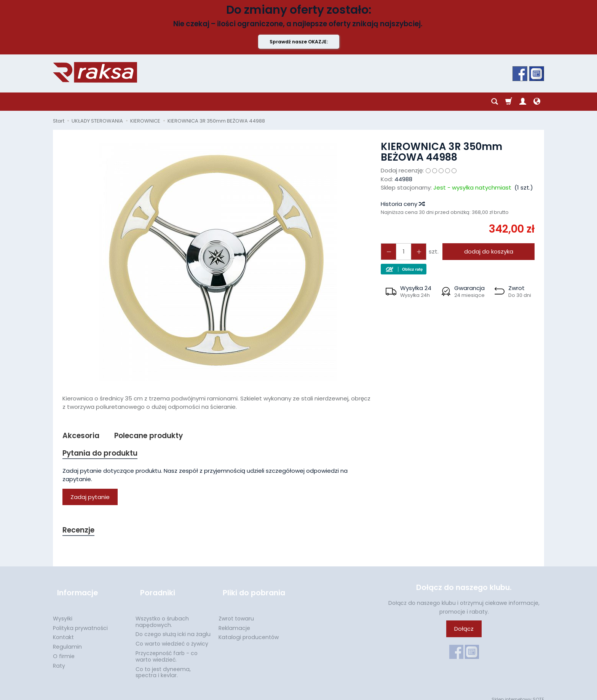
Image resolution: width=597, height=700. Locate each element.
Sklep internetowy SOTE (518, 692)
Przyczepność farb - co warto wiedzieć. (167, 649)
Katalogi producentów (249, 630)
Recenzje (80, 533)
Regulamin (67, 639)
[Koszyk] (509, 102)
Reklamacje (234, 620)
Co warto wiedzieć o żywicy (172, 636)
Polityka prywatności (80, 620)
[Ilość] (401, 251)
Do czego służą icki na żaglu (173, 627)
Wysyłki (63, 611)
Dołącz (464, 632)
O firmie (64, 649)
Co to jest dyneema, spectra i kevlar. (163, 665)
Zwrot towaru (236, 611)
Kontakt (63, 630)
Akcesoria (82, 436)
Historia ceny (402, 204)
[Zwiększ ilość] (387, 251)
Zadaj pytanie (90, 499)
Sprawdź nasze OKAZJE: (299, 42)
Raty (59, 659)
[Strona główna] (95, 72)
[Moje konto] (523, 102)
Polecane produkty (155, 436)
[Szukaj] (495, 102)
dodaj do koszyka (486, 251)
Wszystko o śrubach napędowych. (162, 615)
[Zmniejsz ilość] (415, 251)
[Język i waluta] (537, 102)
